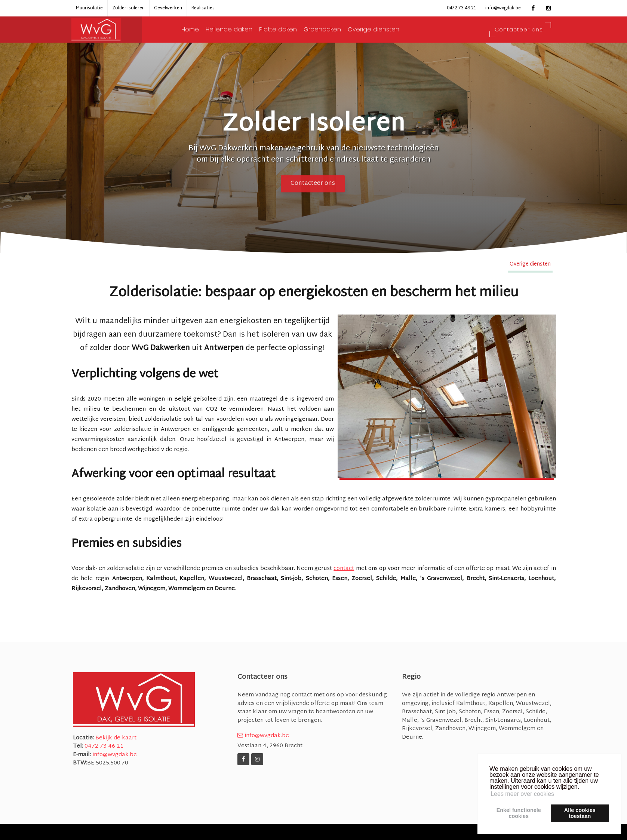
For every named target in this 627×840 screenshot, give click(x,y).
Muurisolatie (89, 8)
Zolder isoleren (128, 8)
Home (198, 30)
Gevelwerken (168, 8)
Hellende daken (237, 30)
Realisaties (203, 8)
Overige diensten (382, 30)
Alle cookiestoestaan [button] (580, 813)
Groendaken (331, 30)
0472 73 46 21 (461, 8)
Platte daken (286, 30)
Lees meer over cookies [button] (522, 794)
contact (344, 569)
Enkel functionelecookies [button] (519, 813)
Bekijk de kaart (115, 738)
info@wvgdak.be (503, 8)
